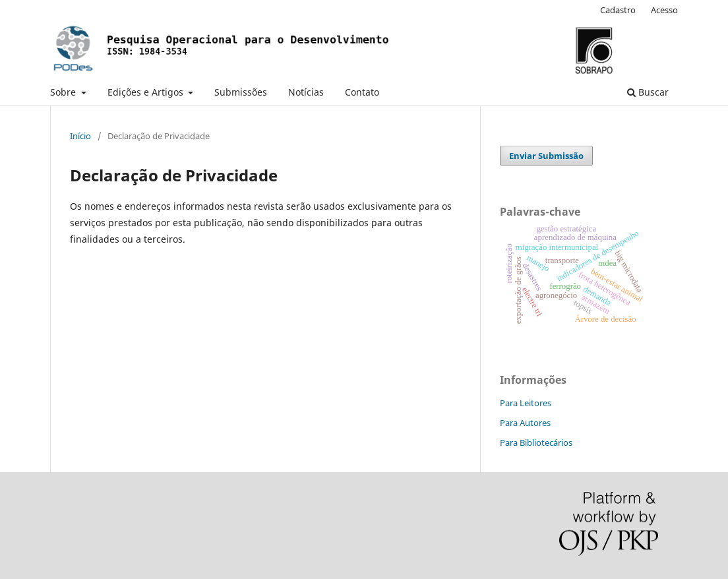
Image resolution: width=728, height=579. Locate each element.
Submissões (241, 92)
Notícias (306, 92)
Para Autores (525, 423)
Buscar (648, 92)
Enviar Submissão (546, 156)
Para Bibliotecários (536, 442)
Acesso (664, 10)
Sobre (64, 92)
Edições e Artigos (147, 92)
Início (80, 136)
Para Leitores (526, 403)
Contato (362, 92)
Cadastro (618, 10)
